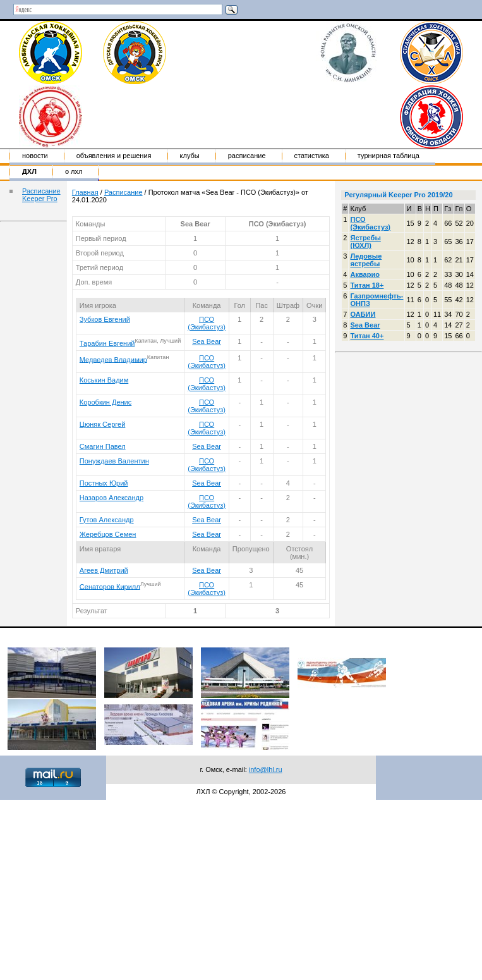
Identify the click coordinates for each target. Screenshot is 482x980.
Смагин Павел (103, 446)
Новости (35, 156)
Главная (85, 192)
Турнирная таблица (389, 156)
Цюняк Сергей (103, 424)
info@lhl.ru (266, 769)
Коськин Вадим (104, 380)
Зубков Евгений (105, 319)
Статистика (312, 156)
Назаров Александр (111, 498)
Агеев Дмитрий (104, 570)
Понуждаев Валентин (114, 461)
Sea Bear (207, 341)
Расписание (247, 156)
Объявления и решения (114, 156)
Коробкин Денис (105, 402)
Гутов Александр (107, 520)
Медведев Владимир (113, 359)
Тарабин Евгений (107, 343)
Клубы (190, 156)
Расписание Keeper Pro (41, 195)
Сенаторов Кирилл (110, 586)
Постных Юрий (104, 483)
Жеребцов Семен (108, 534)
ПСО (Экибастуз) (207, 323)
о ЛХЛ (74, 171)
